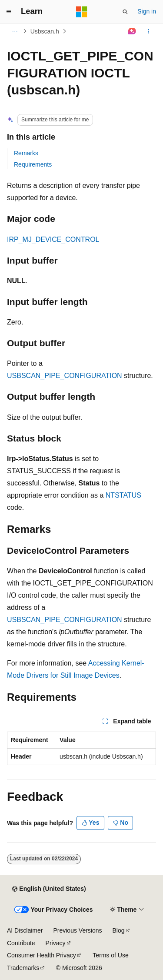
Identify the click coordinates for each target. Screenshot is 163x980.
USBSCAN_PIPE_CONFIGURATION (65, 376)
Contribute (21, 943)
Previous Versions (77, 930)
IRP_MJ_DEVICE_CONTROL (53, 239)
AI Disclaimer (25, 930)
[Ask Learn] (132, 31)
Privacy (56, 943)
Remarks (26, 153)
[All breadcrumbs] (15, 31)
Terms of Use (110, 955)
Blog (119, 930)
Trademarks (23, 968)
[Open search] (125, 12)
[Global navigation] (9, 12)
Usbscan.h (45, 31)
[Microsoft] (82, 12)
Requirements (33, 164)
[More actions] (148, 31)
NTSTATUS (123, 495)
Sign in (147, 11)
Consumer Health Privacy (42, 955)
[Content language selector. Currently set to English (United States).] (49, 889)
